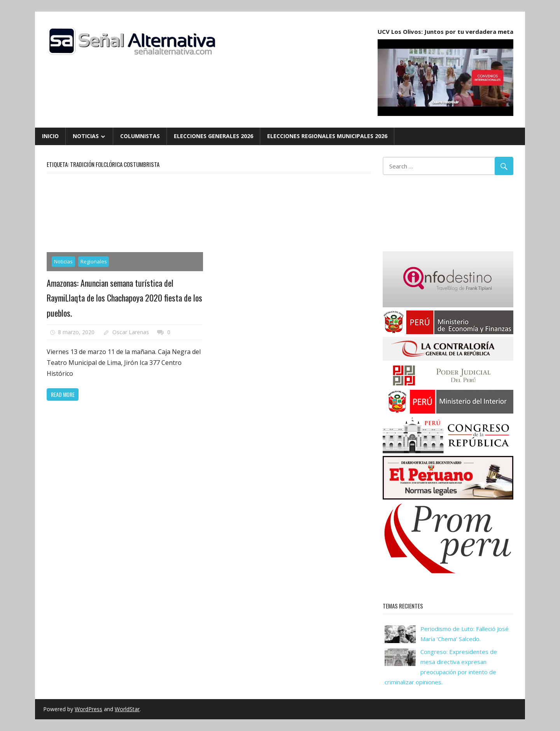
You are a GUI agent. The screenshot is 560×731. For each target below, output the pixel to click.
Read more (63, 394)
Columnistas (140, 136)
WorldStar (127, 709)
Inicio (50, 136)
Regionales (94, 261)
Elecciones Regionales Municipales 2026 (327, 136)
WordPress (88, 709)
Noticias (86, 136)
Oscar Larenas (131, 332)
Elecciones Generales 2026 (213, 136)
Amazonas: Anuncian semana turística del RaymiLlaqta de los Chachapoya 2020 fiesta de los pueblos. (124, 298)
